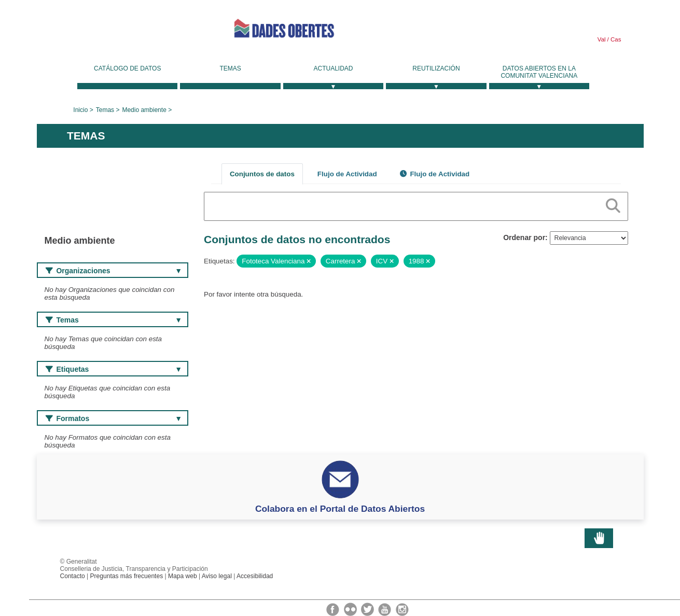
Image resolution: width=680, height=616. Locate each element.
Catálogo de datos (127, 68)
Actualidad (334, 68)
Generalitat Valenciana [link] (115, 32)
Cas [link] (615, 39)
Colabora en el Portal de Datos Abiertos (340, 509)
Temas (230, 68)
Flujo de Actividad (347, 174)
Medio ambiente (144, 110)
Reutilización (436, 68)
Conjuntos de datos (262, 174)
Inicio (80, 110)
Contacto (73, 576)
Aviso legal (217, 576)
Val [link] (602, 39)
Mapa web (183, 576)
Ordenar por (524, 237)
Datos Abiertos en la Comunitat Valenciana (539, 72)
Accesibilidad (255, 576)
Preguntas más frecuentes (127, 576)
